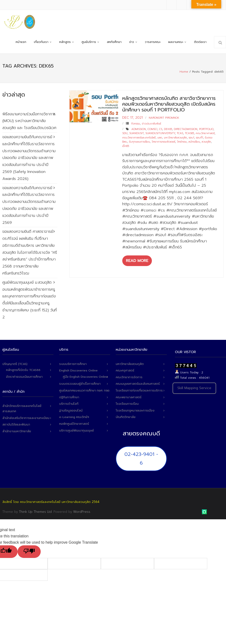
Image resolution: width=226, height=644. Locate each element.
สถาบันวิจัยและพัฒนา (16, 425)
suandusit (136, 133)
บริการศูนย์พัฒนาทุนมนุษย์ (77, 431)
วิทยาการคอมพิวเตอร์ (163, 142)
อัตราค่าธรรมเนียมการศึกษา (24, 377)
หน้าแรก (21, 42)
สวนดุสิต (206, 142)
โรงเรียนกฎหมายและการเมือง (135, 411)
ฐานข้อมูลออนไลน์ (71, 411)
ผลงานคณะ (176, 42)
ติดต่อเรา (200, 42)
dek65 (168, 129)
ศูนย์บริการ (89, 42)
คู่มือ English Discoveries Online (85, 377)
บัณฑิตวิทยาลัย (126, 417)
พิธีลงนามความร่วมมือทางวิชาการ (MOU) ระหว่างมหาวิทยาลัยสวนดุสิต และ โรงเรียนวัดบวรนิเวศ (29, 121)
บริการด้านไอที (69, 404)
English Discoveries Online (78, 370)
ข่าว (132, 42)
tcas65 (189, 133)
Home (184, 72)
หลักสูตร (65, 42)
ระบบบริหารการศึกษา (73, 364)
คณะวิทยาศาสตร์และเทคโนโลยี (139, 138)
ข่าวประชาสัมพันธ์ (151, 124)
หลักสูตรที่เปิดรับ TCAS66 (23, 370)
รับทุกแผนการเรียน (139, 142)
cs (161, 129)
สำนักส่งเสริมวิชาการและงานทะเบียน (26, 418)
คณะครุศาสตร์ (125, 370)
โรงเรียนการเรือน (127, 404)
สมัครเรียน (194, 142)
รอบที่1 (200, 138)
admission (139, 129)
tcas (180, 133)
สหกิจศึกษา (114, 42)
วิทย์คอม (182, 142)
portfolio (206, 129)
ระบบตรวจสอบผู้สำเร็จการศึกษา (80, 384)
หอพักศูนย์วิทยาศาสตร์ (74, 424)
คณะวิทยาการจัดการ (129, 377)
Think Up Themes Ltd (35, 512)
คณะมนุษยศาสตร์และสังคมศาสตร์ (138, 384)
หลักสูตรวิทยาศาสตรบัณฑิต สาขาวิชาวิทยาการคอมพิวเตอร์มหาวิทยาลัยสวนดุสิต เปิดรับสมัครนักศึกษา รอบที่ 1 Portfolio (169, 104)
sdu (125, 133)
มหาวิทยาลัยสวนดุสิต (175, 138)
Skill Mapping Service (194, 388)
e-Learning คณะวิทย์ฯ (74, 417)
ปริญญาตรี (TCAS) (15, 364)
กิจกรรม (136, 124)
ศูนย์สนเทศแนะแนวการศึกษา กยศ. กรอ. (85, 391)
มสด (160, 138)
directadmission (186, 129)
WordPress (82, 512)
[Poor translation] (29, 552)
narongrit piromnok (164, 118)
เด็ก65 (126, 146)
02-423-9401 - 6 (141, 459)
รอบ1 (191, 138)
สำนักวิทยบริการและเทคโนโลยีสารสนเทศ (22, 409)
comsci (152, 129)
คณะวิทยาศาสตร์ (205, 133)
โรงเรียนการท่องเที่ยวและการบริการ (139, 391)
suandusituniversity (160, 133)
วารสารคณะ (153, 42)
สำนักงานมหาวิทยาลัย (17, 431)
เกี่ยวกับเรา (41, 42)
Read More (137, 261)
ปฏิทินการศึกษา (69, 397)
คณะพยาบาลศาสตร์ (129, 397)
